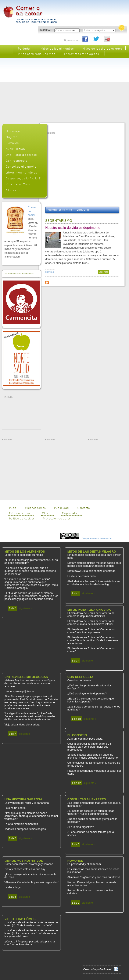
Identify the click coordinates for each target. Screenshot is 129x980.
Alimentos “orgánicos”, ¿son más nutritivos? (94, 877)
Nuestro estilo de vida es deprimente (73, 228)
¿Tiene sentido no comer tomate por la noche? (91, 833)
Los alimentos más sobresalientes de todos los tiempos (93, 871)
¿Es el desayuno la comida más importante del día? (30, 876)
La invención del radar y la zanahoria (27, 803)
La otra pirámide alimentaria (21, 824)
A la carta (13, 190)
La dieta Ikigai (13, 887)
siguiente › (25, 608)
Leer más (104, 272)
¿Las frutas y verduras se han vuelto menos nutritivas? (94, 708)
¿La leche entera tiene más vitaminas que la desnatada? (94, 804)
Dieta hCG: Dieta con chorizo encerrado (91, 571)
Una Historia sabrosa (21, 155)
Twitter (96, 39)
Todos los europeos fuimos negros (25, 829)
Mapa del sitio (72, 513)
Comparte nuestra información (97, 539)
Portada (24, 49)
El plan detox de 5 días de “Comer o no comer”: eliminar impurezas (91, 631)
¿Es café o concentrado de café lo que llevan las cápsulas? (91, 700)
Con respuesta (17, 161)
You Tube (107, 39)
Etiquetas (83, 210)
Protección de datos (57, 518)
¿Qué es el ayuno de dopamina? (87, 693)
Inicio (13, 508)
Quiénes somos (35, 508)
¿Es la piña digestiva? (81, 827)
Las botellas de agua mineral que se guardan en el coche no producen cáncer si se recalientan (30, 571)
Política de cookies (22, 518)
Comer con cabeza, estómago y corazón (29, 864)
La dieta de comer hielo (81, 576)
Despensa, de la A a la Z (23, 178)
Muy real (50, 272)
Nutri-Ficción (15, 149)
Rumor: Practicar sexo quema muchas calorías (90, 892)
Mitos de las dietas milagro (102, 49)
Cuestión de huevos (79, 680)
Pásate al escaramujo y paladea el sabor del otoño (94, 772)
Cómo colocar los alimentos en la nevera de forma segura (94, 764)
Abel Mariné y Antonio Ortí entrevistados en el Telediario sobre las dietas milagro (94, 583)
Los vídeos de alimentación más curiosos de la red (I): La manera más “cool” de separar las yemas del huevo (31, 933)
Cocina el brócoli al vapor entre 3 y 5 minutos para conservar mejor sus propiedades (89, 747)
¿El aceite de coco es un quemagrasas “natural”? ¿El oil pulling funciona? (91, 812)
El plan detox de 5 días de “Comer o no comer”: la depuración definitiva (91, 615)
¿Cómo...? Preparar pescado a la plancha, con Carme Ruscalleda (30, 943)
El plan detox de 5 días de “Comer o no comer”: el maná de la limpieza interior (91, 623)
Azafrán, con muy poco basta (85, 739)
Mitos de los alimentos (57, 49)
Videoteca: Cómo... (19, 184)
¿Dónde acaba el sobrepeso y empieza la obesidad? (92, 820)
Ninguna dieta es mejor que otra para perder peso (94, 556)
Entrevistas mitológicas (82, 54)
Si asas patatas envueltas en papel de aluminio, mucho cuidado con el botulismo (93, 756)
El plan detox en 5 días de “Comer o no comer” (91, 650)
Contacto (84, 508)
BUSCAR (46, 30)
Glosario (48, 513)
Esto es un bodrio (15, 808)
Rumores (12, 143)
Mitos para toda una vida (37, 54)
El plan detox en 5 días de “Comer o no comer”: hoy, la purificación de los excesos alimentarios (93, 640)
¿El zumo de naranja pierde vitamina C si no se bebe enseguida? (31, 561)
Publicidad (62, 508)
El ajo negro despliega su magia (24, 555)
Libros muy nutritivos (21, 172)
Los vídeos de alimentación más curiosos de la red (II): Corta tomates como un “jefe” (31, 924)
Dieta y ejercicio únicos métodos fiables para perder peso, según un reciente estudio (94, 564)
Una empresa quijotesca (19, 691)
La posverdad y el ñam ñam (84, 864)
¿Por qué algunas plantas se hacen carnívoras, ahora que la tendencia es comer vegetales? (31, 816)
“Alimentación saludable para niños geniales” (31, 882)
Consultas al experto (21, 167)
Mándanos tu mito (60, 210)
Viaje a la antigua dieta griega (22, 724)
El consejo (13, 131)
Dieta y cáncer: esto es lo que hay (25, 869)
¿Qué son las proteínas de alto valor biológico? (89, 687)
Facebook (85, 39)
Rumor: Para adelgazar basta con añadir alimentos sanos (92, 884)
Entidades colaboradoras (19, 274)
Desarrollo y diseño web (98, 969)
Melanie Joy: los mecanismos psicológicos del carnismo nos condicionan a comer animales (30, 683)
